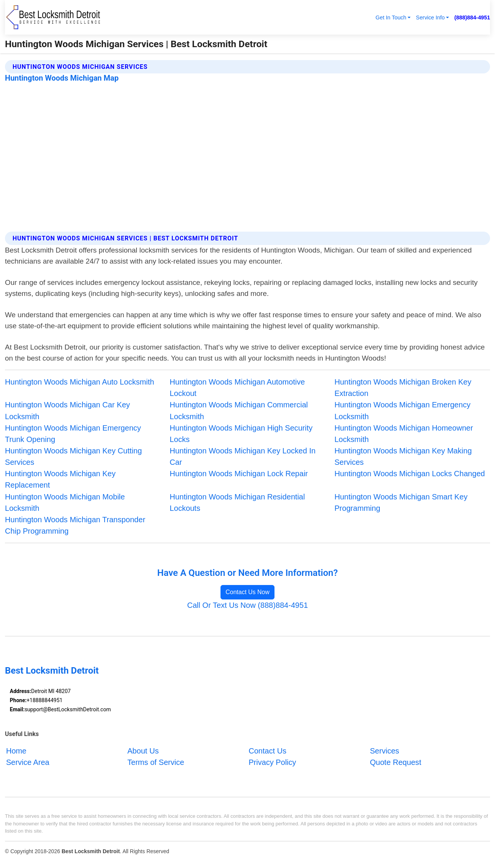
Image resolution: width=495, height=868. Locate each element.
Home (16, 751)
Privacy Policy (272, 762)
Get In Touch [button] (391, 17)
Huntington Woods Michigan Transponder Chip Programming (75, 525)
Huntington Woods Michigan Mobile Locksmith (65, 502)
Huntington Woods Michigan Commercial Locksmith (239, 410)
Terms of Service (156, 762)
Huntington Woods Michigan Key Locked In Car (243, 456)
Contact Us (267, 751)
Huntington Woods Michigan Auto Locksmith (79, 382)
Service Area (28, 762)
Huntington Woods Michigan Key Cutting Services (73, 456)
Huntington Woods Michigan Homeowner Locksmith (404, 434)
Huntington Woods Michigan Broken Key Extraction (403, 388)
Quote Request (396, 762)
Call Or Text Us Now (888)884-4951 (247, 605)
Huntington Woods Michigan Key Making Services (403, 456)
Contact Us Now (247, 592)
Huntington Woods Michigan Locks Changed (410, 474)
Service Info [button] (430, 17)
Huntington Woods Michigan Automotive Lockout (237, 388)
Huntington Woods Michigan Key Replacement (60, 479)
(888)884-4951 (472, 17)
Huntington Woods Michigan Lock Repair (239, 474)
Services (385, 751)
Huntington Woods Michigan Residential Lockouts (237, 502)
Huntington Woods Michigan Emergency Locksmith (403, 410)
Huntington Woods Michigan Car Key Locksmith (67, 410)
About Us (143, 751)
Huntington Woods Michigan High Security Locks (241, 434)
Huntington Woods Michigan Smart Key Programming (401, 502)
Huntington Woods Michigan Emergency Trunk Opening (73, 434)
